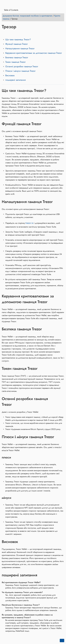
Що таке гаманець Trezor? (18, 40)
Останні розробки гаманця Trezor (22, 66)
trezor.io (29, 223)
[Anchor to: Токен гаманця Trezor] (41, 368)
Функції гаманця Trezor (17, 44)
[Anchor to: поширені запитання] (40, 575)
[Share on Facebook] (4, 33)
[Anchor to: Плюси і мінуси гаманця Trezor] (57, 437)
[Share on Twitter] (8, 33)
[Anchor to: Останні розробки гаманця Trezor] (62, 402)
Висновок (10, 75)
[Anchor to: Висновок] (21, 542)
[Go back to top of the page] (62, 641)
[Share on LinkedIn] (12, 33)
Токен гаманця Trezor (15, 62)
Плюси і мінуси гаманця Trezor (20, 71)
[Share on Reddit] (17, 33)
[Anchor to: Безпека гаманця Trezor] (45, 329)
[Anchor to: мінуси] (14, 498)
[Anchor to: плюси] (14, 457)
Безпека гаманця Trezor (17, 57)
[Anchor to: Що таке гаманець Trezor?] (50, 90)
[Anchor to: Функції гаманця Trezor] (45, 124)
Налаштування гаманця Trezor (20, 48)
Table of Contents (10, 10)
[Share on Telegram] (25, 33)
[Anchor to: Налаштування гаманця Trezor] (56, 202)
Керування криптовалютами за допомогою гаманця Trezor (34, 53)
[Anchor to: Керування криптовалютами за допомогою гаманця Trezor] (62, 299)
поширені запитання (15, 80)
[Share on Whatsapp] (21, 33)
